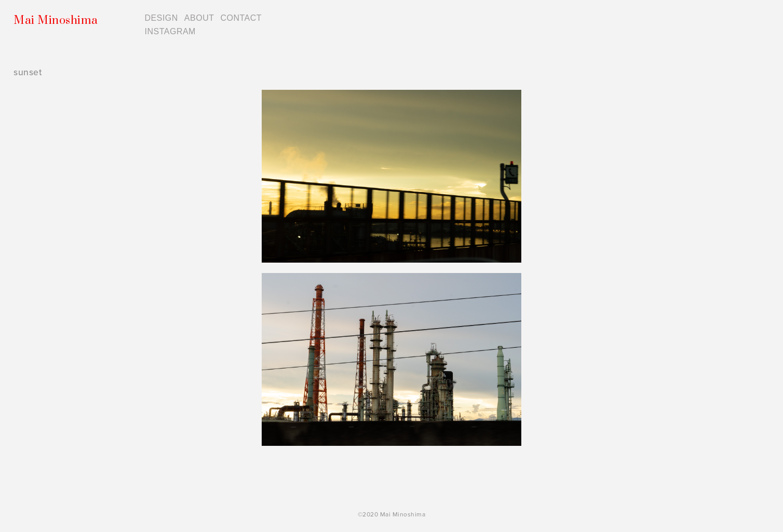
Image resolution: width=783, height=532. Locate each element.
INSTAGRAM (170, 31)
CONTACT (241, 18)
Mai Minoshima (56, 21)
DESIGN (161, 18)
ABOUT (199, 18)
